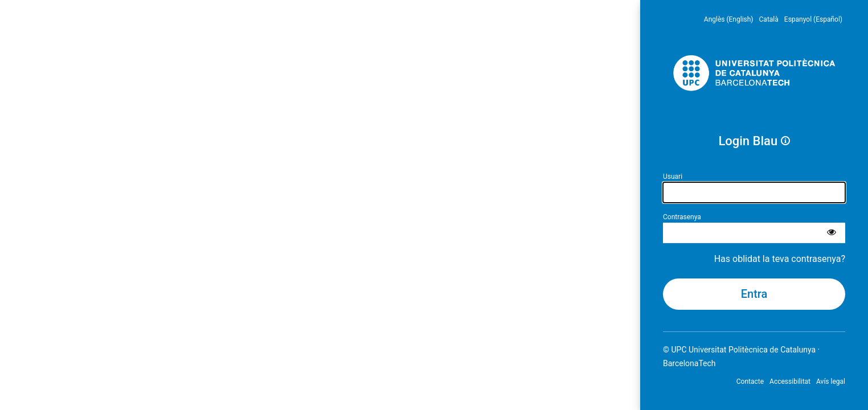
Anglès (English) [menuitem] (729, 19)
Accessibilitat (790, 382)
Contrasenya (682, 217)
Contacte (750, 382)
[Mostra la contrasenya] (832, 233)
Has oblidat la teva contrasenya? (780, 259)
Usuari (673, 177)
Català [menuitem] (769, 19)
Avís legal (831, 382)
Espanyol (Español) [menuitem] (813, 19)
